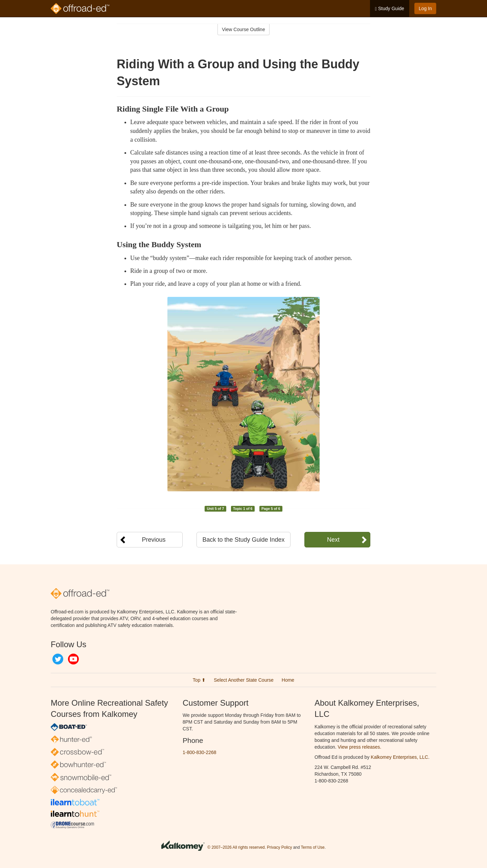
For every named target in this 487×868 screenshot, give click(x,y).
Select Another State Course (244, 680)
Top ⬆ (199, 680)
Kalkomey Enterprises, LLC (399, 757)
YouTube (73, 659)
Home (288, 680)
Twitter (58, 659)
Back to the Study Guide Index (243, 540)
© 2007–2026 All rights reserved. (237, 847)
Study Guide (390, 9)
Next (333, 540)
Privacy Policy (279, 847)
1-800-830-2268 (200, 752)
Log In (425, 8)
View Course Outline (243, 29)
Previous (154, 540)
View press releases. (360, 747)
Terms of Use (313, 847)
